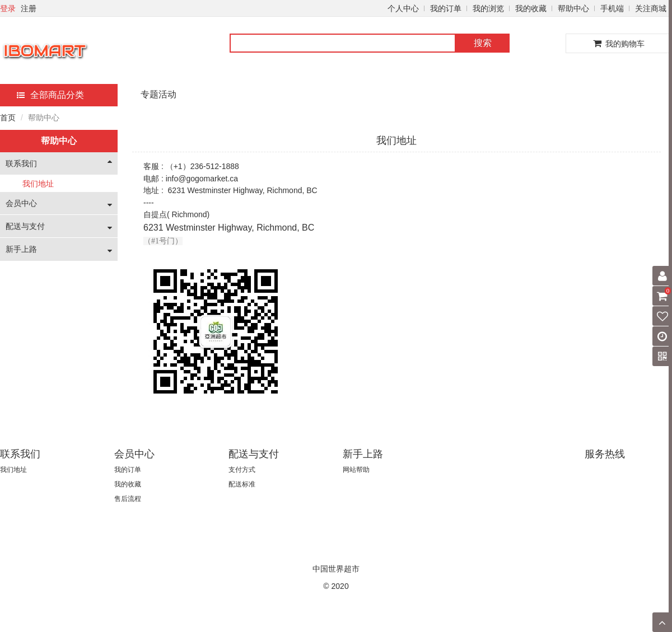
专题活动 (158, 94)
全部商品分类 (50, 95)
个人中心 (403, 8)
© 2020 (336, 586)
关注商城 (651, 8)
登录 (8, 8)
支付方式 (242, 470)
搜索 (483, 43)
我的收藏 (531, 8)
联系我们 (21, 163)
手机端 (612, 8)
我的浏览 (488, 8)
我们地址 (38, 184)
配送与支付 (25, 226)
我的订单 (446, 8)
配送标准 (242, 484)
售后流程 (128, 499)
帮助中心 (573, 8)
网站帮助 (356, 470)
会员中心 (21, 203)
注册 (29, 8)
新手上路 (21, 249)
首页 (8, 118)
